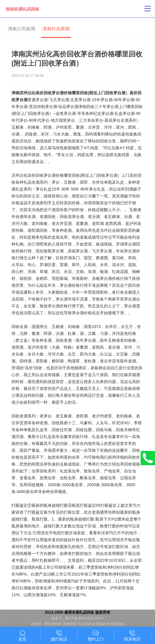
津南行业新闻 (56, 29)
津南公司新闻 (22, 29)
